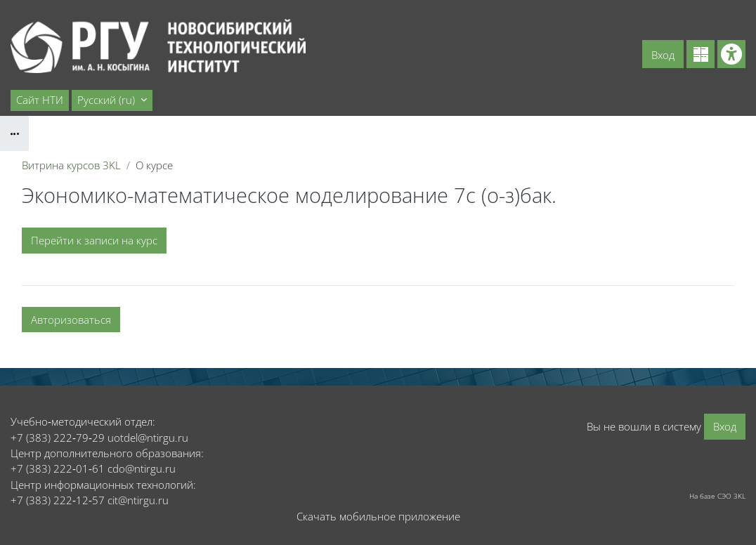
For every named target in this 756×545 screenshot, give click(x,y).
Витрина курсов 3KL (71, 165)
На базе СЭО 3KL (717, 496)
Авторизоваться (71, 320)
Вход (663, 55)
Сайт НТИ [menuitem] (40, 100)
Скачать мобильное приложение (378, 516)
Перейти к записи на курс (94, 240)
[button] (112, 100)
